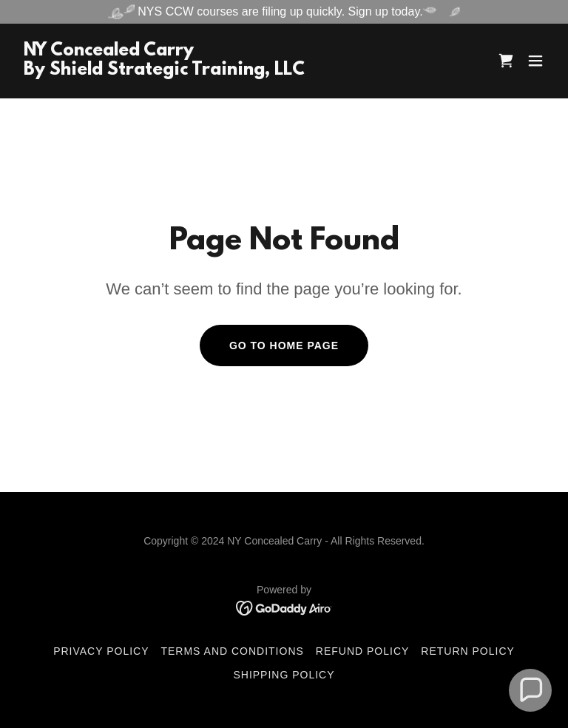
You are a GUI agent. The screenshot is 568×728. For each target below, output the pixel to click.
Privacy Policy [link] (101, 651)
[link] (164, 71)
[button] (535, 61)
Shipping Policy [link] (284, 675)
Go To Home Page (284, 346)
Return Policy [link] (468, 651)
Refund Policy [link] (363, 651)
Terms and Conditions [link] (232, 651)
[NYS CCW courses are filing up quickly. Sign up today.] (284, 12)
